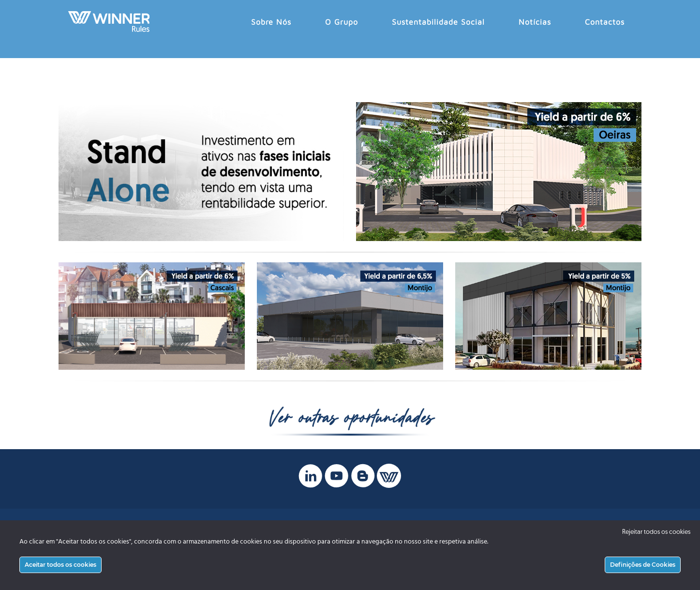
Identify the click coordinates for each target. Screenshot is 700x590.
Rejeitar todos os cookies (656, 532)
